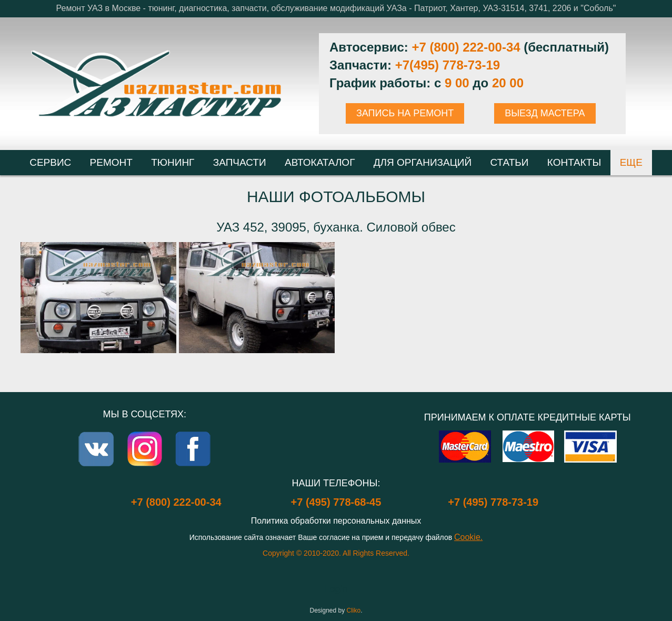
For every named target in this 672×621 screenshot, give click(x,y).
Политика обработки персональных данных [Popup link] (336, 521)
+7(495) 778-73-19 (448, 65)
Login (336, 589)
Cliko (354, 610)
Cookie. (468, 537)
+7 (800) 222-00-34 (466, 47)
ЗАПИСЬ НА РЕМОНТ (405, 113)
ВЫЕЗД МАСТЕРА (545, 113)
